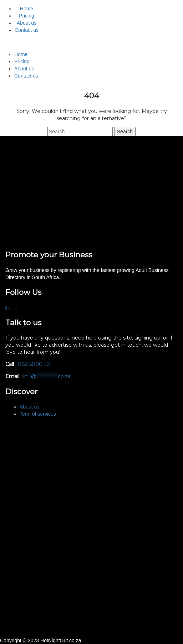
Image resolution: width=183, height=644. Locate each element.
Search (125, 132)
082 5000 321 (35, 364)
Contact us (27, 30)
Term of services (38, 414)
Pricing (27, 16)
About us (27, 23)
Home (27, 9)
